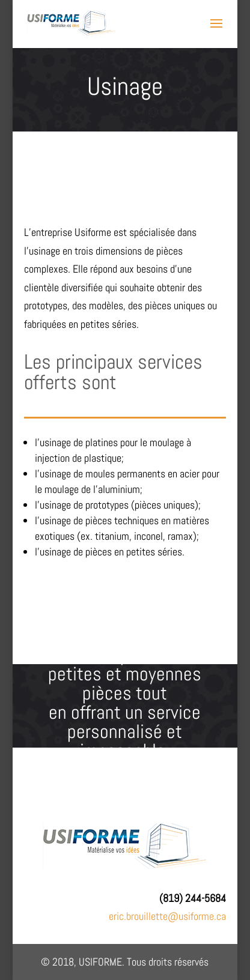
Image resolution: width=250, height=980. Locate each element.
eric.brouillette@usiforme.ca (167, 916)
